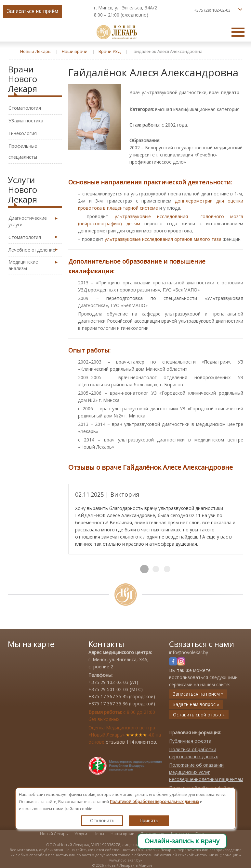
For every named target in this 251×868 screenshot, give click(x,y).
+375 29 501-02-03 (108, 689)
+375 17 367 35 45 (108, 696)
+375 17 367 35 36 (108, 704)
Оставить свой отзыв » (199, 715)
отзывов (115, 742)
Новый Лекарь (54, 834)
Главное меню (238, 32)
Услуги (81, 834)
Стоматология (25, 108)
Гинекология (23, 133)
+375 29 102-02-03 (108, 682)
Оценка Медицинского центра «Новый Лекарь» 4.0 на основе (125, 735)
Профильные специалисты (23, 151)
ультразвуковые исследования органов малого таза (163, 239)
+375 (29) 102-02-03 (212, 10)
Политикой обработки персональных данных (154, 802)
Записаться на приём (33, 11)
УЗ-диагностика (26, 121)
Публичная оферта (190, 741)
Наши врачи (123, 834)
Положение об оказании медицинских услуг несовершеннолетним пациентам (206, 772)
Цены (99, 834)
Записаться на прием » (198, 694)
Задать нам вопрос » (196, 704)
